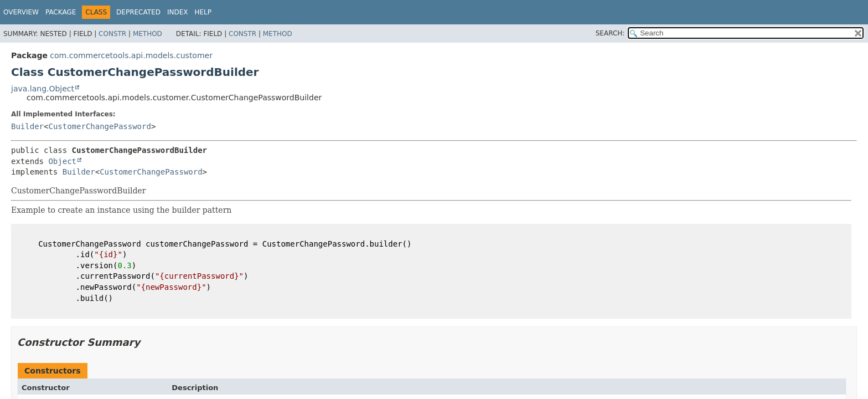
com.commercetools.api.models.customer (131, 55)
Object (62, 161)
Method (148, 34)
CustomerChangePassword (99, 126)
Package (61, 12)
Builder (27, 126)
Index (178, 12)
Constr (112, 34)
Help (203, 12)
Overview (21, 12)
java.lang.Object (43, 89)
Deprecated (138, 12)
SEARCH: (610, 33)
